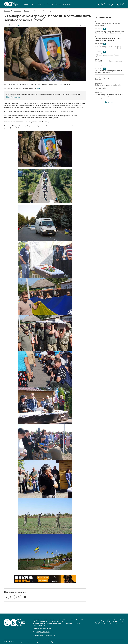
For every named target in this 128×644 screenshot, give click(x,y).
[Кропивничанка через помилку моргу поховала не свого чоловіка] (108, 39)
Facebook (39, 88)
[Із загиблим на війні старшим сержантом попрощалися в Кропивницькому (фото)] (108, 47)
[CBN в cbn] (113, 4)
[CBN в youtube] (117, 4)
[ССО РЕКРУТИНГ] (45, 579)
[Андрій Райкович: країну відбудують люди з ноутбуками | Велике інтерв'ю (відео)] (109, 55)
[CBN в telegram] (122, 4)
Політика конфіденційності (42, 629)
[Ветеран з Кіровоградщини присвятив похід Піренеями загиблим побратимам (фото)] (109, 32)
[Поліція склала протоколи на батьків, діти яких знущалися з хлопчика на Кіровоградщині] (108, 87)
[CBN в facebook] (108, 4)
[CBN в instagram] (103, 4)
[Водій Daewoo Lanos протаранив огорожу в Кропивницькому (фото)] (109, 72)
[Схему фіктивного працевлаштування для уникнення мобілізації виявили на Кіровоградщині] (109, 96)
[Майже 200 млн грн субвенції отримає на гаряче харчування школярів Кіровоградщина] (108, 63)
